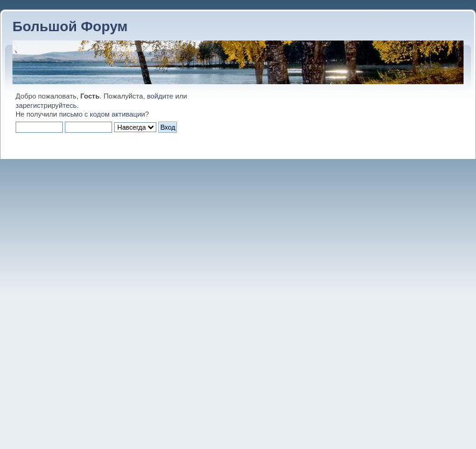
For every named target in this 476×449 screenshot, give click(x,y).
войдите (160, 96)
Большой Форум (70, 27)
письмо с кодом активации (102, 114)
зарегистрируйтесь (46, 105)
